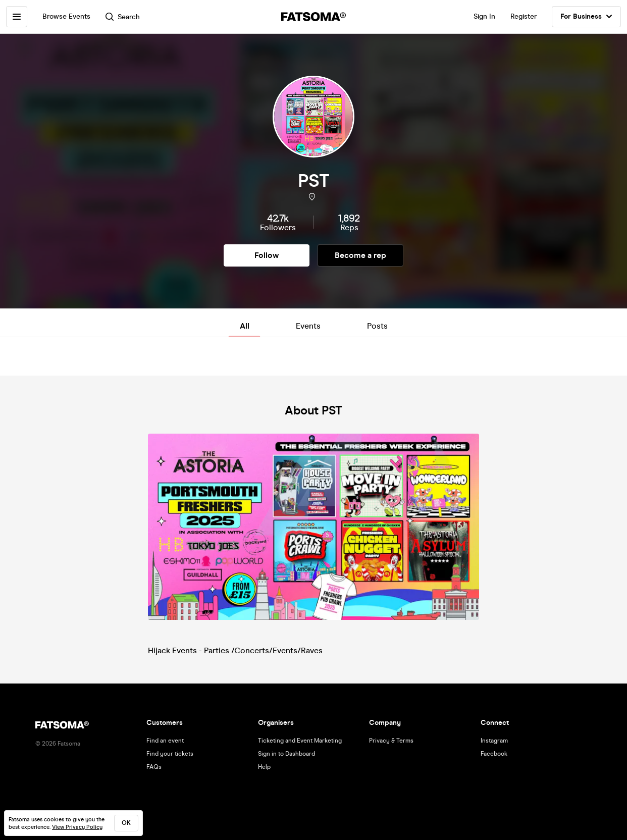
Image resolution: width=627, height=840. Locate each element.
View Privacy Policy (77, 827)
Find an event (165, 741)
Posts (377, 326)
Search (123, 17)
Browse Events (66, 16)
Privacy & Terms (391, 741)
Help (264, 767)
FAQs (154, 767)
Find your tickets (170, 754)
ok (126, 823)
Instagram (494, 741)
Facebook (494, 754)
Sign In (484, 16)
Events (308, 326)
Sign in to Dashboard (286, 754)
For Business (586, 17)
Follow (267, 255)
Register (524, 16)
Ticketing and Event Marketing (300, 741)
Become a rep (360, 255)
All (245, 326)
